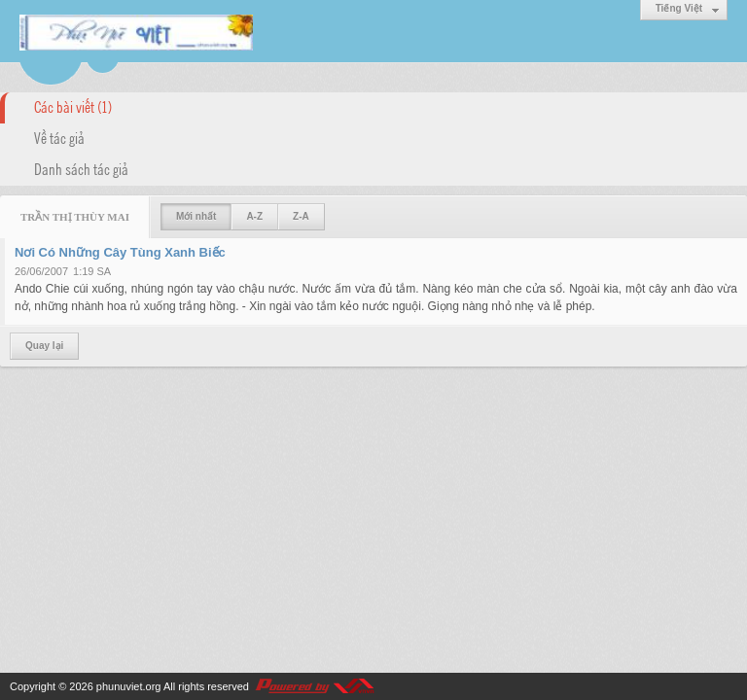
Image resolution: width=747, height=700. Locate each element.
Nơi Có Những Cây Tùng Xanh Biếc (120, 252)
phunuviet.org (129, 686)
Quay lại (44, 346)
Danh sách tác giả (81, 168)
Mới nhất (196, 216)
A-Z (254, 216)
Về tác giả (59, 137)
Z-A (301, 216)
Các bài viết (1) (73, 106)
